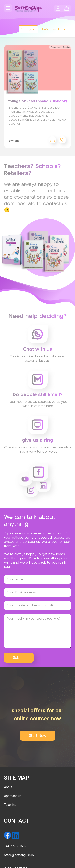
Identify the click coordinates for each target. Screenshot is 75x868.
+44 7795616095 (16, 846)
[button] (62, 140)
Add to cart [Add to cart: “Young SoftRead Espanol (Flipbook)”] (52, 140)
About (8, 787)
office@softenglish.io (19, 855)
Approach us (13, 796)
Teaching (10, 805)
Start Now (38, 736)
